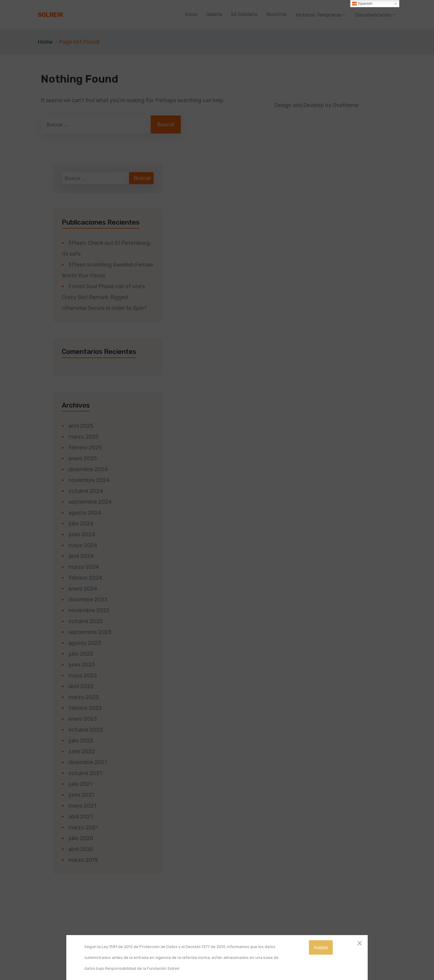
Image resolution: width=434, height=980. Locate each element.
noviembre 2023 (89, 610)
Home (45, 42)
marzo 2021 (83, 827)
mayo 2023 (83, 676)
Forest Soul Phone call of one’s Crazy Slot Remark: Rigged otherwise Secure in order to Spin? (104, 297)
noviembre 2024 (89, 480)
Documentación (373, 15)
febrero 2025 (85, 448)
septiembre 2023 (90, 632)
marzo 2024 (84, 567)
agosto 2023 (85, 643)
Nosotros (277, 14)
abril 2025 (81, 426)
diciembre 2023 (88, 600)
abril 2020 (81, 849)
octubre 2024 (86, 491)
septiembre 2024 (90, 502)
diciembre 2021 (88, 762)
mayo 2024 (83, 545)
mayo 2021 (82, 806)
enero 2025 (83, 458)
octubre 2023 (86, 621)
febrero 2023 (85, 708)
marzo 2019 (83, 860)
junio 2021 (81, 795)
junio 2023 (82, 665)
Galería (214, 14)
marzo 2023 (84, 697)
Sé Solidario (244, 14)
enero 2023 (83, 719)
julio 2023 (81, 654)
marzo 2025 (84, 437)
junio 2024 (82, 534)
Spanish (362, 4)
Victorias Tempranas (319, 15)
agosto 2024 (85, 513)
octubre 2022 (86, 730)
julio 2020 (81, 838)
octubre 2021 (85, 773)
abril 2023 (81, 686)
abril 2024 (81, 556)
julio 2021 (80, 784)
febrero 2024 (85, 578)
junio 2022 (82, 752)
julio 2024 (81, 524)
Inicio (191, 14)
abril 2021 (80, 817)
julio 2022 (81, 741)
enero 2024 (83, 589)
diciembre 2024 (88, 469)
